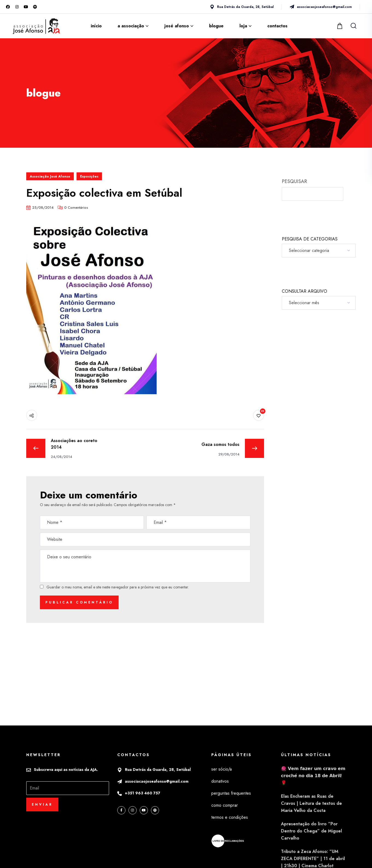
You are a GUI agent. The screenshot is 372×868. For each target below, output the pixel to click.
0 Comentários (76, 207)
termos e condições (230, 817)
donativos (220, 781)
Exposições (89, 176)
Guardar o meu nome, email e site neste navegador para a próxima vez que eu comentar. (118, 587)
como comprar (225, 805)
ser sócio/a (222, 769)
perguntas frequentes (231, 793)
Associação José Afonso (50, 176)
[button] (340, 26)
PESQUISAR (294, 181)
